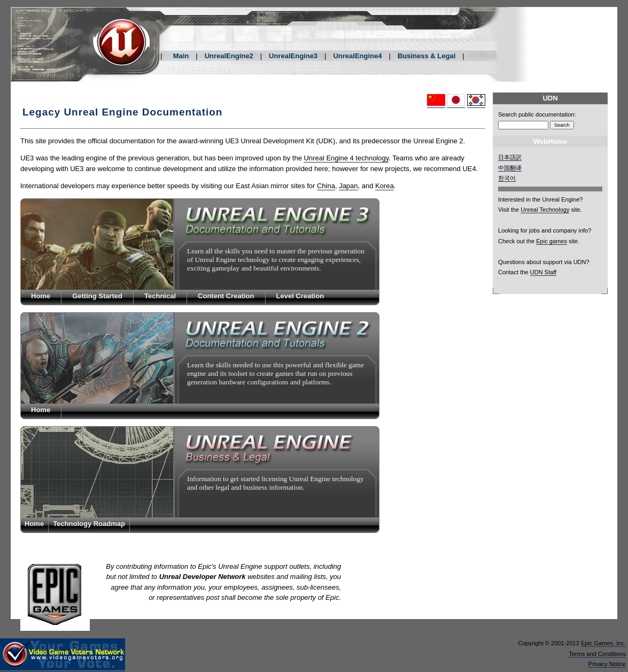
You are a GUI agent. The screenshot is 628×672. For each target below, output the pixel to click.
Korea (385, 186)
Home (41, 296)
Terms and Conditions (597, 654)
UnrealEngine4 (357, 56)
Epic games (552, 241)
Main (181, 56)
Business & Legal (427, 56)
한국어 (507, 178)
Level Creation (300, 296)
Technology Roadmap (89, 524)
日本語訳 (510, 157)
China (326, 186)
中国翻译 (510, 168)
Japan (348, 186)
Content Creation (226, 296)
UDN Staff (544, 272)
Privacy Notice (607, 664)
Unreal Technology (545, 210)
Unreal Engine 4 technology (346, 158)
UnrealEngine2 (229, 56)
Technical (160, 296)
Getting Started (97, 296)
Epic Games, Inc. (603, 643)
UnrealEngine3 (293, 56)
